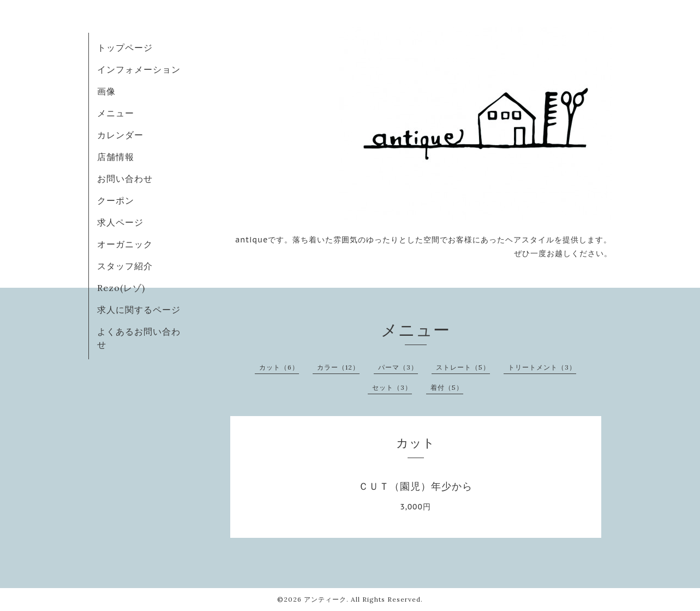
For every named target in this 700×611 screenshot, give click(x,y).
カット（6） (279, 367)
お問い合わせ (125, 179)
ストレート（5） (463, 367)
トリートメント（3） (542, 367)
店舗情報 (116, 157)
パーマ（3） (398, 367)
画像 (106, 91)
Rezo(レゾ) (121, 288)
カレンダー (120, 135)
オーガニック (125, 244)
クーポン (116, 200)
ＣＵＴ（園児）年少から (415, 486)
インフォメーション (139, 69)
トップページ (125, 48)
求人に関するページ (139, 310)
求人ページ (120, 222)
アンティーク (325, 599)
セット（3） (392, 387)
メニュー (116, 113)
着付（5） (447, 387)
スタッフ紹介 (125, 266)
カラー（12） (338, 367)
